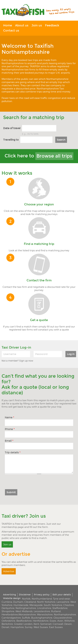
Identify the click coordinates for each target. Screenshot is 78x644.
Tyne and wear (62, 599)
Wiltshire (69, 621)
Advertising (9, 595)
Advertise (9, 571)
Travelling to (11, 140)
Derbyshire (8, 608)
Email (9, 441)
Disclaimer (25, 595)
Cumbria (7, 602)
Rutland (56, 611)
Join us (37, 26)
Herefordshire (10, 614)
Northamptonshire (65, 614)
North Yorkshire (46, 602)
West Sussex (41, 627)
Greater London (23, 624)
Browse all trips (54, 156)
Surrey (29, 627)
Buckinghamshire (42, 618)
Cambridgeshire (11, 618)
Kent (36, 624)
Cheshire (69, 605)
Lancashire (63, 602)
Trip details (13, 453)
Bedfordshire (24, 621)
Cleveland (30, 602)
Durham (18, 602)
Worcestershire (27, 614)
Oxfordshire (8, 621)
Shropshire (8, 611)
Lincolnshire (44, 608)
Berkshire (7, 624)
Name (9, 417)
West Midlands (24, 611)
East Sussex (56, 627)
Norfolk (26, 599)
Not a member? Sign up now (17, 361)
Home (8, 26)
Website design (12, 598)
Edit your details (62, 595)
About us (22, 26)
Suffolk (26, 618)
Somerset (46, 624)
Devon (68, 624)
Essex (53, 621)
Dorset (5, 627)
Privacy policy (42, 595)
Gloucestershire (63, 618)
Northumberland (42, 599)
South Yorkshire (53, 605)
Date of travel (12, 128)
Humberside (21, 605)
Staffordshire (60, 608)
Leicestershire (42, 611)
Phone (10, 429)
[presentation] (29, 483)
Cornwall (58, 624)
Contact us (11, 31)
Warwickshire (45, 614)
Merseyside (36, 605)
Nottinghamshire (26, 608)
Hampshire (17, 627)
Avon (60, 621)
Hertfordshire (41, 621)
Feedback (52, 26)
